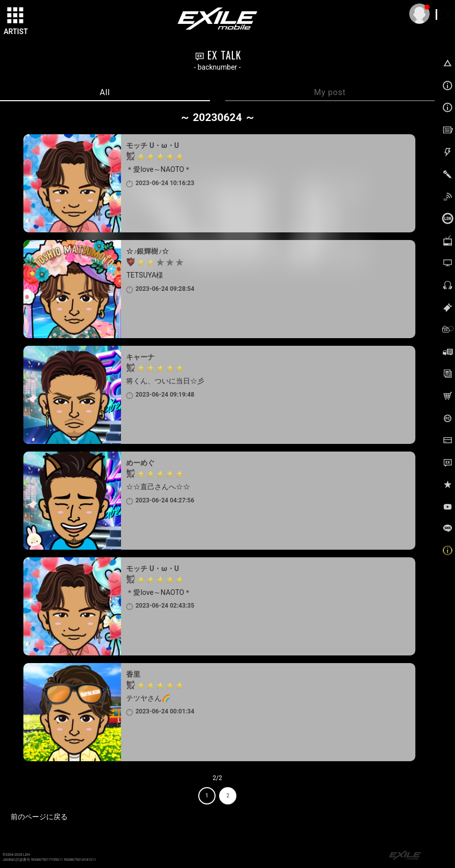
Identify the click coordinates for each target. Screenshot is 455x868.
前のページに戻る (39, 817)
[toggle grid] (16, 16)
